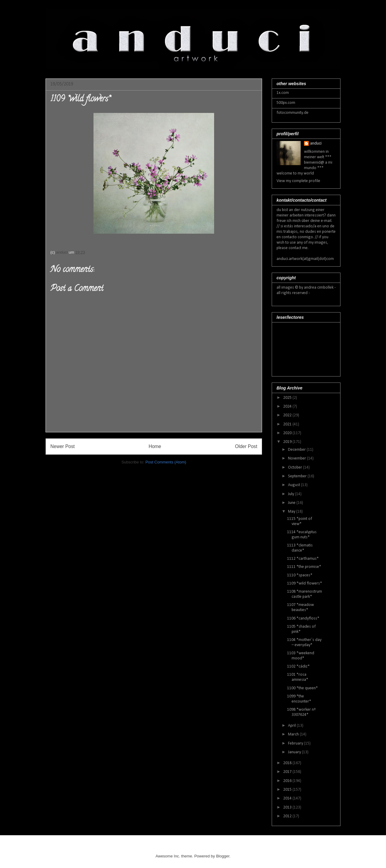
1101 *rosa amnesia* (298, 677)
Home (155, 446)
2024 (288, 407)
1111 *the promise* (304, 567)
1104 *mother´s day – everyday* (304, 642)
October (296, 468)
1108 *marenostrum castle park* (305, 594)
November (297, 458)
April (292, 726)
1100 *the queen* (302, 688)
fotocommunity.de (293, 113)
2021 (288, 424)
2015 (288, 790)
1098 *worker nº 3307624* (301, 712)
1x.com (283, 93)
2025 (288, 398)
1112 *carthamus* (303, 559)
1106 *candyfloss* (303, 618)
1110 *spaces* (300, 575)
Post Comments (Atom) (166, 462)
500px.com (286, 103)
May (292, 512)
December (297, 450)
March (294, 734)
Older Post (246, 446)
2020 (288, 433)
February (296, 743)
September (298, 476)
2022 (288, 415)
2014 (288, 798)
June (292, 503)
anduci (316, 144)
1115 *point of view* (300, 521)
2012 (288, 816)
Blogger (223, 856)
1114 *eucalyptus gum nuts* (302, 535)
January (295, 752)
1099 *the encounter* (299, 699)
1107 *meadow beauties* (301, 607)
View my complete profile (298, 181)
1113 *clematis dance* (300, 548)
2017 (288, 772)
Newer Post (63, 446)
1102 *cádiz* (298, 666)
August (294, 485)
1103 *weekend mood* (301, 656)
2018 (288, 763)
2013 (288, 807)
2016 (288, 781)
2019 (288, 442)
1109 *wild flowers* (305, 583)
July (291, 494)
